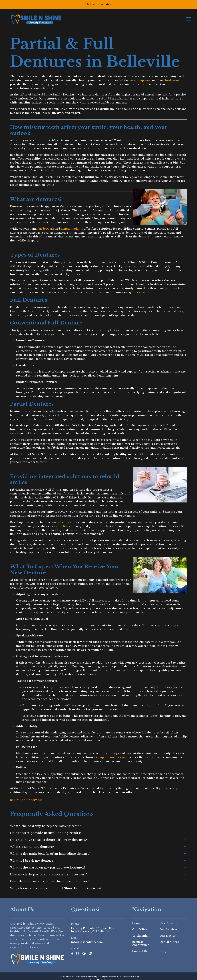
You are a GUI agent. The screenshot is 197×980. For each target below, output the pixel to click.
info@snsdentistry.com (87, 942)
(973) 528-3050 (101, 931)
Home (136, 923)
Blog (163, 951)
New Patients (169, 923)
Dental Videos (169, 942)
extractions (62, 526)
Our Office (140, 929)
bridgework (173, 80)
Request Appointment (141, 943)
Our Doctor (168, 936)
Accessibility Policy (130, 977)
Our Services (169, 929)
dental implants (140, 80)
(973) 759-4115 (105, 928)
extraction (144, 292)
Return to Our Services (26, 800)
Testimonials (141, 936)
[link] (72, 953)
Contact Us (140, 951)
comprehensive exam (111, 757)
